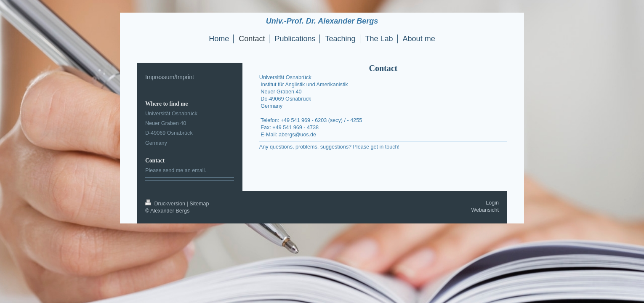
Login (492, 203)
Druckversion (166, 204)
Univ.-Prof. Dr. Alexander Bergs (322, 21)
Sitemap (199, 204)
